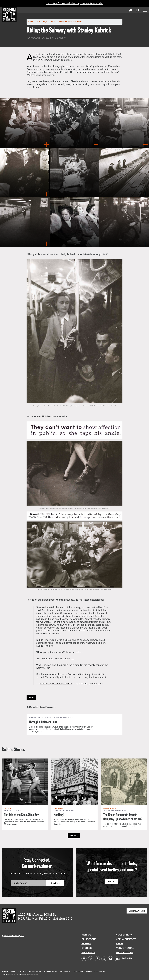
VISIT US (86, 935)
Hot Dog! (59, 815)
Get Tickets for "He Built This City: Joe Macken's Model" (74, 3)
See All (73, 836)
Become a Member (137, 911)
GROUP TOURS (125, 952)
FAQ (13, 971)
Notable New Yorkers (71, 22)
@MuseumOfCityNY (13, 936)
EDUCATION (88, 952)
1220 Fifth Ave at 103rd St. (37, 914)
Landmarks (52, 22)
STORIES (87, 948)
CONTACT (22, 971)
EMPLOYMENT (51, 971)
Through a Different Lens (43, 722)
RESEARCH (65, 971)
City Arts (41, 22)
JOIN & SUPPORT (126, 939)
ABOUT (5, 971)
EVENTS (86, 944)
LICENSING (78, 971)
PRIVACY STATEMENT (95, 971)
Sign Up (54, 883)
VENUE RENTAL (125, 948)
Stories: (31, 22)
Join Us (111, 882)
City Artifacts (110, 808)
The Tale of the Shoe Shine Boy (21, 815)
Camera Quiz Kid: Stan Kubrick (56, 684)
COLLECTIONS (124, 935)
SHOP (119, 944)
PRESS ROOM (35, 971)
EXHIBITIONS (89, 939)
